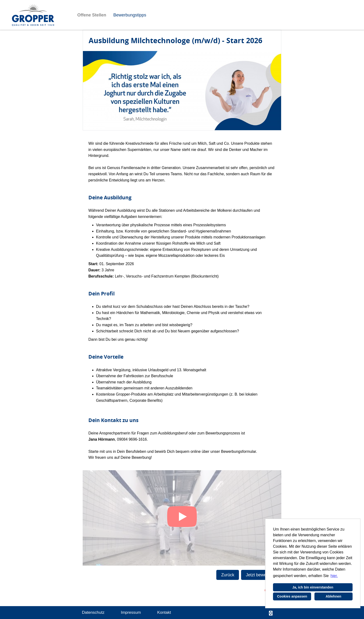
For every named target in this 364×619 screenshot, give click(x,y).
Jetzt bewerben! (261, 575)
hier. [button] (334, 576)
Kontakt (164, 612)
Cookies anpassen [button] (292, 596)
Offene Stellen (92, 15)
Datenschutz (93, 612)
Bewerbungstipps (130, 15)
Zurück (228, 575)
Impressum (131, 612)
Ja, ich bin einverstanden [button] (313, 587)
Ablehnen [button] (334, 596)
